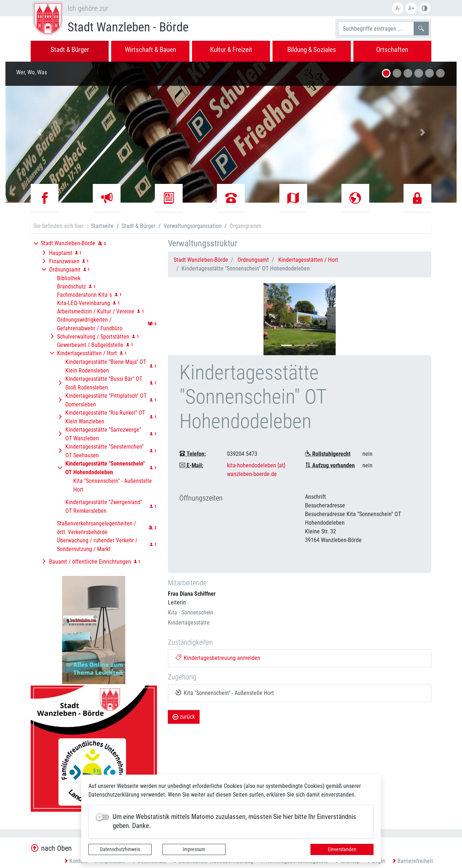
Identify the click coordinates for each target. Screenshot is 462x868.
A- (398, 8)
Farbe (424, 8)
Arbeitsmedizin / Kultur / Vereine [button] (96, 311)
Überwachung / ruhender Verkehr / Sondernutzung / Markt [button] (97, 545)
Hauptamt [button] (61, 253)
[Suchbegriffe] (376, 28)
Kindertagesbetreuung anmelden (218, 658)
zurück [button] (184, 717)
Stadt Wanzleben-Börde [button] (68, 243)
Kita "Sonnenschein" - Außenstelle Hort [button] (113, 485)
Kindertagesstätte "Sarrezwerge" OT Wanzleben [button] (103, 434)
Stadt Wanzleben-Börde (201, 260)
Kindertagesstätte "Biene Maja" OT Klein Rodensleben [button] (106, 366)
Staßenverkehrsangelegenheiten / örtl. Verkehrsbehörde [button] (97, 528)
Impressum (194, 849)
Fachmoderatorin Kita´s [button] (84, 295)
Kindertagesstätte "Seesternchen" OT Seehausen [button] (104, 451)
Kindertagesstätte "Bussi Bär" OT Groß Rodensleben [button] (104, 383)
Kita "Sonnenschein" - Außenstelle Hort (225, 693)
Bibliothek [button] (69, 278)
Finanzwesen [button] (64, 261)
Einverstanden (342, 849)
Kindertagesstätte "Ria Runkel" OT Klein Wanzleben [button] (105, 417)
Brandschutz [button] (71, 287)
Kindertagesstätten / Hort (308, 260)
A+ (411, 8)
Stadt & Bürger (139, 226)
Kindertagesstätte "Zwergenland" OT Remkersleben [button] (104, 506)
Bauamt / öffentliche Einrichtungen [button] (90, 562)
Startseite (102, 226)
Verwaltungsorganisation (193, 226)
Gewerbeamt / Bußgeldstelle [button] (90, 345)
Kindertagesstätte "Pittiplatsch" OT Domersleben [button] (106, 400)
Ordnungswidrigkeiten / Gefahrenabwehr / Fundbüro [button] (90, 324)
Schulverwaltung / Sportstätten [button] (93, 337)
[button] (39, 132)
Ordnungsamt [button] (65, 270)
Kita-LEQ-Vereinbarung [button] (84, 303)
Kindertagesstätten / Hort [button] (87, 353)
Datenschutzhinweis (120, 849)
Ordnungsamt (253, 260)
